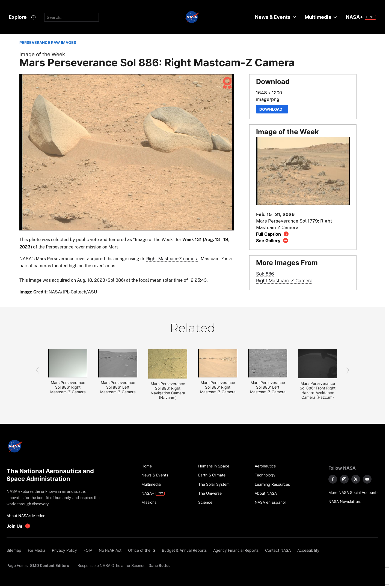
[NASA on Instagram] (344, 479)
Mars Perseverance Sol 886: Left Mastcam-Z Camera (118, 387)
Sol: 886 (265, 274)
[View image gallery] (272, 240)
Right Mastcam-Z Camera (284, 280)
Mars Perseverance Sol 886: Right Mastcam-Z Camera (68, 387)
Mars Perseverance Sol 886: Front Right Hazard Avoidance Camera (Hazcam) (318, 390)
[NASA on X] (356, 479)
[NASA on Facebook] (333, 479)
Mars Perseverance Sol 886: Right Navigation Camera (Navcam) (168, 391)
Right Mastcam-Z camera (172, 259)
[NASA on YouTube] (367, 479)
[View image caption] (273, 234)
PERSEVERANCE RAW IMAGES (48, 42)
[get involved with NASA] (19, 526)
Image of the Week (42, 54)
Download (272, 109)
